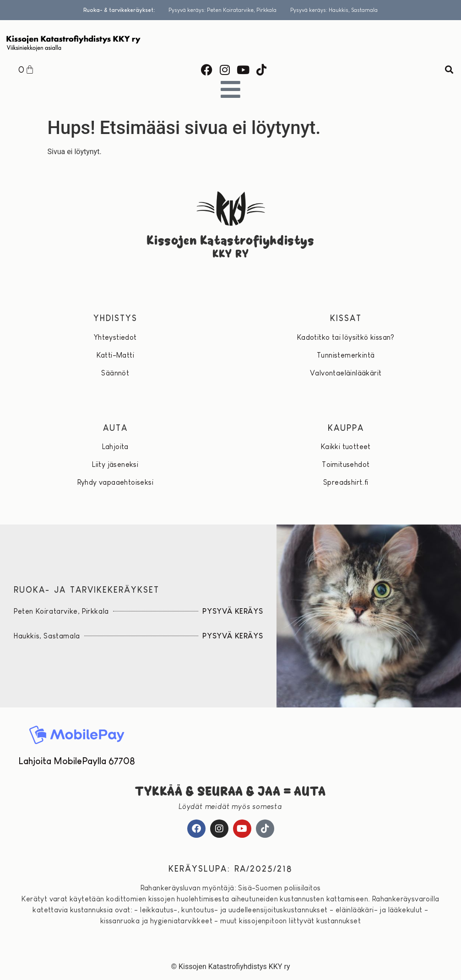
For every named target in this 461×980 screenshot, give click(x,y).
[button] (449, 70)
